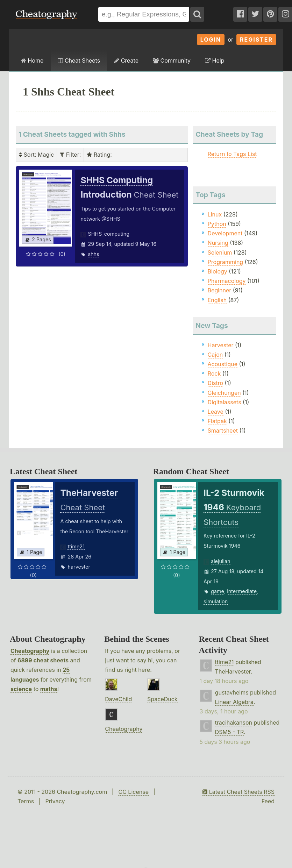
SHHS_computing (109, 234)
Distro (215, 383)
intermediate (242, 591)
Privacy (55, 801)
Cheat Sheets (79, 61)
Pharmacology (227, 281)
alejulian (221, 561)
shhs (93, 254)
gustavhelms (232, 692)
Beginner (220, 290)
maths (49, 689)
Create (126, 61)
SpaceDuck (162, 699)
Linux (215, 214)
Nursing (218, 243)
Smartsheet (223, 431)
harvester (79, 567)
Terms (26, 801)
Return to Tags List (232, 154)
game (218, 591)
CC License (133, 792)
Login (211, 40)
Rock (214, 373)
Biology (218, 271)
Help (215, 61)
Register (256, 40)
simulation (216, 601)
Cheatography (30, 651)
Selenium (220, 252)
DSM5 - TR (230, 732)
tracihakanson (234, 723)
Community (172, 61)
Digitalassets (225, 402)
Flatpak (217, 421)
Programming (226, 262)
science (21, 689)
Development (225, 233)
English (217, 300)
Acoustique (223, 364)
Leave (216, 412)
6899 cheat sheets (43, 660)
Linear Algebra (234, 702)
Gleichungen (224, 393)
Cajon (215, 355)
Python (217, 224)
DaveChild (118, 699)
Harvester (221, 345)
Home (32, 61)
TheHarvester (233, 671)
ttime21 (76, 546)
